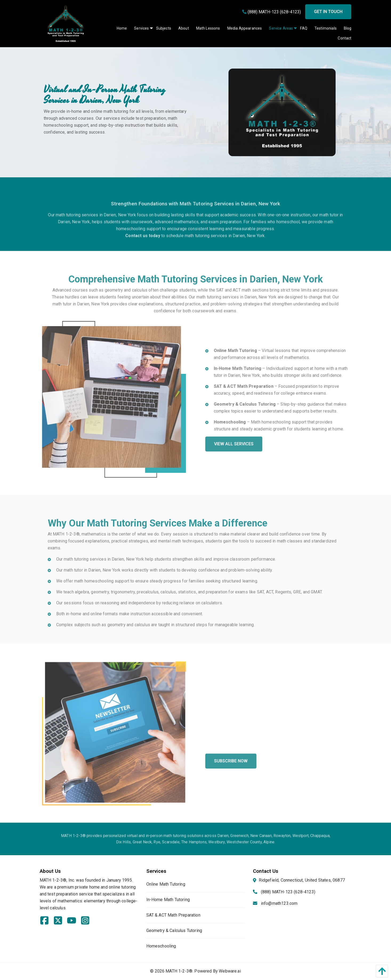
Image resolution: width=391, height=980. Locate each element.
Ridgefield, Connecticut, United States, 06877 (302, 880)
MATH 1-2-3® (179, 971)
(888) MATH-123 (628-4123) (272, 12)
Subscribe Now (247, 761)
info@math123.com (279, 903)
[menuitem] (118, 28)
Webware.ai (230, 971)
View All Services (249, 444)
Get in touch (328, 12)
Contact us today (143, 252)
